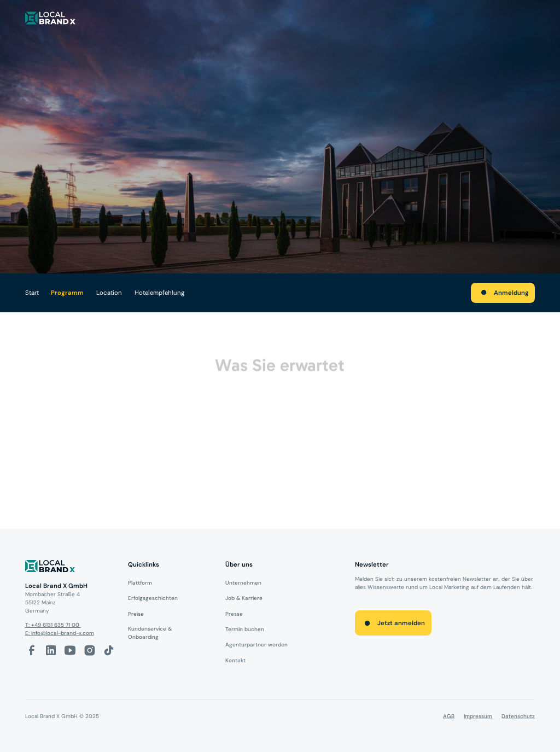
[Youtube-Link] (70, 650)
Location (109, 293)
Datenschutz (518, 716)
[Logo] (71, 568)
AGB (449, 716)
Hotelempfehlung (159, 293)
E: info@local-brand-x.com (60, 633)
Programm (67, 293)
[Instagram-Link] (90, 650)
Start (32, 293)
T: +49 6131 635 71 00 (53, 625)
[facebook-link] (32, 650)
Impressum (478, 716)
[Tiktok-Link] (109, 650)
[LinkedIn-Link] (51, 650)
